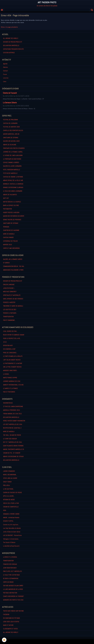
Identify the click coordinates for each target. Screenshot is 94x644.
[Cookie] (4, 640)
